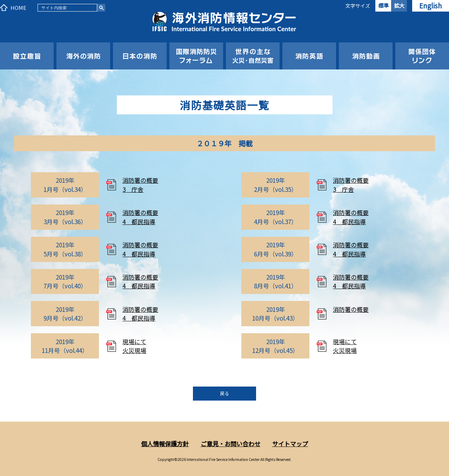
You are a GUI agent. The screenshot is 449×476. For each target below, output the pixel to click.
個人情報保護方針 (165, 444)
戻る (224, 393)
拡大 (399, 5)
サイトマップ (290, 444)
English (431, 5)
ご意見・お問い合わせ (230, 444)
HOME (18, 8)
